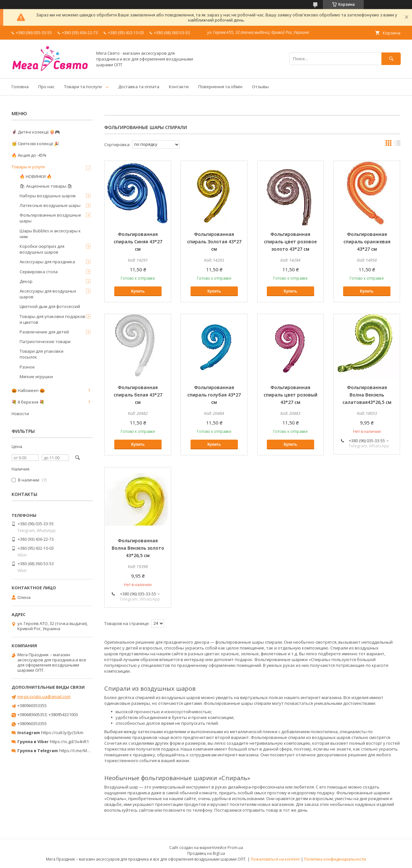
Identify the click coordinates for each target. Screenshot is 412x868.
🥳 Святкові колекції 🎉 (35, 144)
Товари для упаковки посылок (42, 354)
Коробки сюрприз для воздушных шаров (42, 249)
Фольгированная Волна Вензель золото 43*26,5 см (138, 548)
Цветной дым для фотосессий (50, 306)
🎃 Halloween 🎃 (28, 390)
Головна (20, 87)
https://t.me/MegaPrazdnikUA (88, 751)
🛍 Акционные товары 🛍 (46, 186)
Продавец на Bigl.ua (206, 853)
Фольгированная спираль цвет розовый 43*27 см (290, 395)
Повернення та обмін (220, 87)
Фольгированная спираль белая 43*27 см (138, 395)
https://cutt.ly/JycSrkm (62, 733)
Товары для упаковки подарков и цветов (52, 319)
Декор (26, 281)
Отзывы (260, 87)
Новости (20, 414)
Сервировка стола (39, 272)
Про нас (46, 87)
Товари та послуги (83, 87)
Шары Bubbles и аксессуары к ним (50, 234)
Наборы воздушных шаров (48, 196)
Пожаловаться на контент (275, 859)
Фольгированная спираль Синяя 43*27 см (138, 242)
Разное (27, 367)
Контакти (179, 87)
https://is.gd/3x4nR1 (69, 742)
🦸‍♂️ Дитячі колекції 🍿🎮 (36, 132)
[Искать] (391, 59)
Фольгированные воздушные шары (50, 218)
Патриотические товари (45, 341)
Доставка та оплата (139, 87)
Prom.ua (235, 848)
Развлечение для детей (44, 332)
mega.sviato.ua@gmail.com (44, 696)
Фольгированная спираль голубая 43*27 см (214, 395)
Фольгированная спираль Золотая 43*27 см (214, 242)
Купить (138, 291)
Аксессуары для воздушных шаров (48, 294)
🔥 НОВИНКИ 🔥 (36, 176)
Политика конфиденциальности (335, 859)
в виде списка (398, 145)
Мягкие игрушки (36, 377)
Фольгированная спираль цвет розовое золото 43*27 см (290, 242)
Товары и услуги (28, 167)
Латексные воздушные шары (50, 205)
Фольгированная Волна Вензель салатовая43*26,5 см (367, 395)
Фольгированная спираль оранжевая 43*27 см (367, 242)
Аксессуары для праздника (47, 262)
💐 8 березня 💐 (28, 402)
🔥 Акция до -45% (29, 155)
